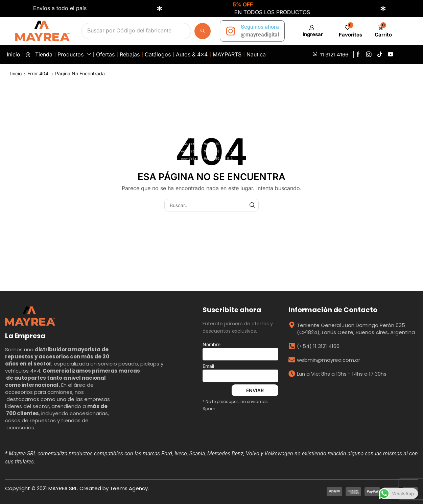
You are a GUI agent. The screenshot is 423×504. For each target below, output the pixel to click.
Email (240, 373)
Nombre (240, 351)
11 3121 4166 (334, 55)
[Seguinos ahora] (231, 31)
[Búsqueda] (203, 31)
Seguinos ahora (260, 27)
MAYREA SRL (63, 488)
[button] (312, 31)
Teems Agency (129, 488)
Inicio (16, 73)
